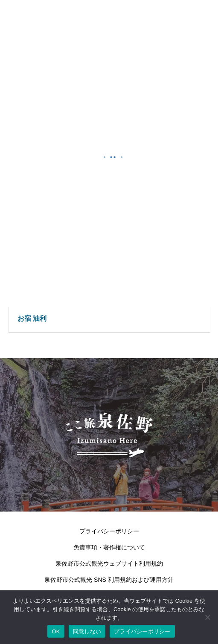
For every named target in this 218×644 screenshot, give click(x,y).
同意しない (87, 631)
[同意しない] (207, 617)
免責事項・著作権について (109, 547)
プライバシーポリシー (109, 531)
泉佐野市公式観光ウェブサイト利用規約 (109, 563)
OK (56, 631)
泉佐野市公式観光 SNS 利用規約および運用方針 (109, 580)
